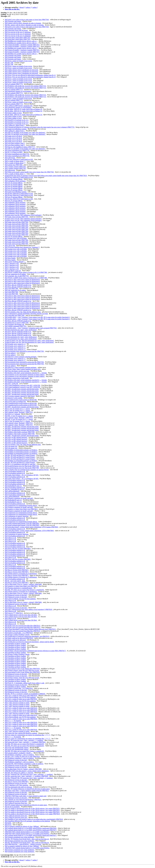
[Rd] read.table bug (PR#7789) (15, 315)
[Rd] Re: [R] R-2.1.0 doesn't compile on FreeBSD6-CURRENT (25, 694)
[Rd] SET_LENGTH (12, 384)
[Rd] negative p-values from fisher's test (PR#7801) (21, 509)
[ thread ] (22, 7)
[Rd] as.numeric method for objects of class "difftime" (22, 826)
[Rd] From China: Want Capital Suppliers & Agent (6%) (23, 369)
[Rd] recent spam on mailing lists (16, 401)
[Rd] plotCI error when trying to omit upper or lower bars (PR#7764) (27, 20)
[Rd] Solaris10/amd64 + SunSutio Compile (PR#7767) (22, 45)
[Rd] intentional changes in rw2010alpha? (18, 91)
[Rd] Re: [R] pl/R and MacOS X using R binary (20, 455)
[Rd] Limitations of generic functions (17, 516)
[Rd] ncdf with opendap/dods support (17, 748)
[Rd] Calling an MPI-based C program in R (19, 106)
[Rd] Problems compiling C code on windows (20, 755)
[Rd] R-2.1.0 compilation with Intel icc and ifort (20, 464)
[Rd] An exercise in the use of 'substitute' (18, 32)
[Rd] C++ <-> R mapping (13, 721)
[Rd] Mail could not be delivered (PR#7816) (19, 638)
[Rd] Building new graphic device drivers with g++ (21, 41)
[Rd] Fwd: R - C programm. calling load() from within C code (25, 683)
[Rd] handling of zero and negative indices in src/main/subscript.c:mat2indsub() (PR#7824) (34, 819)
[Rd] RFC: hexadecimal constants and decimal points (22, 389)
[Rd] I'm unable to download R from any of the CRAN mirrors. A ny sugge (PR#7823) (33, 814)
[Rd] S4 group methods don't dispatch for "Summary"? (22, 247)
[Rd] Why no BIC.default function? (16, 437)
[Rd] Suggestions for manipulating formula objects (21, 505)
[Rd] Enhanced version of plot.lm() (16, 595)
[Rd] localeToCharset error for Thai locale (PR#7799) (22, 466)
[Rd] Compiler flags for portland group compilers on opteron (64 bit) (27, 470)
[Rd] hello (8, 823)
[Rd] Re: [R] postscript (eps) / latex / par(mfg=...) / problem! (24, 740)
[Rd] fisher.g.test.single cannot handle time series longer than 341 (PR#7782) (29, 172)
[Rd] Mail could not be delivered (15, 640)
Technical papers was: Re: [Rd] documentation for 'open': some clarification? (29, 341)
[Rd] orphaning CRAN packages (15, 181)
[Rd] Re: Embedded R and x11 (15, 489)
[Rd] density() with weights (14, 398)
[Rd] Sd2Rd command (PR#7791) (16, 326)
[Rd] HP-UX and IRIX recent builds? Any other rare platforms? (25, 133)
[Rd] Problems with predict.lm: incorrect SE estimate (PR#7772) (26, 86)
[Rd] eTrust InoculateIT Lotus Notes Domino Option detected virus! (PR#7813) (30, 629)
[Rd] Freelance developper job (15, 324)
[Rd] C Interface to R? (12, 263)
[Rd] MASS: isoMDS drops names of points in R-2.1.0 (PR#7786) (26, 272)
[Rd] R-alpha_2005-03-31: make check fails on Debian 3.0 (24, 109)
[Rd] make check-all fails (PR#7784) (17, 217)
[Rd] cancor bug (10, 245)
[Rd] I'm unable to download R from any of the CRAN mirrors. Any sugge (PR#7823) (32, 808)
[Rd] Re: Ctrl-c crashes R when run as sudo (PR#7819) (22, 756)
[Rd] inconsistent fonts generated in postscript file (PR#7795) (25, 351)
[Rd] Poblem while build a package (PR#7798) (20, 432)
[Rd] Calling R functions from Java (16, 803)
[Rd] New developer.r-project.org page (17, 371)
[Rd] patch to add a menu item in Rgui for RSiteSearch (22, 280)
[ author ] (35, 7)
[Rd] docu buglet (10, 258)
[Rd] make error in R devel (14, 136)
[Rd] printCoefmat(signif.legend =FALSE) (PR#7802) (22, 523)
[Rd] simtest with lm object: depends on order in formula (23, 23)
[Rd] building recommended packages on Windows (21, 450)
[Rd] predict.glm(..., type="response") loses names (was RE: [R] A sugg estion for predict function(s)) (37, 317)
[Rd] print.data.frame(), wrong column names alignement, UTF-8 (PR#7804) (29, 531)
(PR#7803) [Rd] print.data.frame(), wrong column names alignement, (27, 771)
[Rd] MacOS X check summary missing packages (21, 357)
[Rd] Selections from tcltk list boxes (16, 30)
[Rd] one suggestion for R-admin (15, 274)
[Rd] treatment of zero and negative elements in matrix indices (25, 375)
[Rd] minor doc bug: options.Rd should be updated (21, 733)
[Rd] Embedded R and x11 (13, 486)
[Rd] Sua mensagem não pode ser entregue (19, 787)
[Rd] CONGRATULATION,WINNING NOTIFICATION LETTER (26, 314)
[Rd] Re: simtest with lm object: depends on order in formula (24, 25)
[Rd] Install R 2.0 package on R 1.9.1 (17, 120)
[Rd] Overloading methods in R (15, 471)
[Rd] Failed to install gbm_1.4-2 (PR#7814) (19, 633)
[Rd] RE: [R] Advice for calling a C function (19, 773)
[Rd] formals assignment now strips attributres (20, 837)
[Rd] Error (8, 825)
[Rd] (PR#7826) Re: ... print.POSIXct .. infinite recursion (23, 844)
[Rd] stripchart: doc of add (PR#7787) (17, 276)
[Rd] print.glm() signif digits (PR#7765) (18, 38)
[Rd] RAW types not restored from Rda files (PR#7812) (23, 626)
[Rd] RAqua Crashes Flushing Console (17, 635)
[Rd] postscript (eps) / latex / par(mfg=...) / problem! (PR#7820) (25, 742)
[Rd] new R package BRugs (14, 179)
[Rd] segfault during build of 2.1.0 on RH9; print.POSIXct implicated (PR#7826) (31, 828)
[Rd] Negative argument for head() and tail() (19, 498)
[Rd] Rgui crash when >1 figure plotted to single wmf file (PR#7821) (27, 791)
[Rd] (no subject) (10, 353)
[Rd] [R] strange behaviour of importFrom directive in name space (26, 805)
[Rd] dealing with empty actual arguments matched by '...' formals (26, 373)
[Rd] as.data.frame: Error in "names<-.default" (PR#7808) (23, 584)
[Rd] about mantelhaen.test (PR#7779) (17, 150)
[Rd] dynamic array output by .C (15, 344)
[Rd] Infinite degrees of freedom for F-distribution (21, 574)
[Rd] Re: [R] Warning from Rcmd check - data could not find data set (27, 839)
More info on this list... (12, 9)
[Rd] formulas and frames (13, 21)
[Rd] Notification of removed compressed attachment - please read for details (30, 642)
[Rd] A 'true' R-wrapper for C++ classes (18, 409)
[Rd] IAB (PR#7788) (12, 289)
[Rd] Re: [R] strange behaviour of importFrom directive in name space (27, 789)
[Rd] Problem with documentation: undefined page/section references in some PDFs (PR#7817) (35, 651)
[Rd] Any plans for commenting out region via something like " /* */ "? (28, 735)
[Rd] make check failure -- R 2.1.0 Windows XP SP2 (22, 475)
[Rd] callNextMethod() (12, 491)
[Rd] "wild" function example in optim (17, 703)
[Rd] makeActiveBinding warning (16, 129)
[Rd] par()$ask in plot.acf (13, 271)
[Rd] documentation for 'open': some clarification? (21, 330)
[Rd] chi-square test (11, 446)
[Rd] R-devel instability (13, 807)
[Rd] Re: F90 (9, 63)
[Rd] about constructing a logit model (17, 378)
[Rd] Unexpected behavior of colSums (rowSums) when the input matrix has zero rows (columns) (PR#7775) (40, 127)
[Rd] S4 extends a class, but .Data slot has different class (23, 312)
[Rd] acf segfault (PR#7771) (14, 84)
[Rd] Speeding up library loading (15, 644)
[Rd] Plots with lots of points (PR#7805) (18, 549)
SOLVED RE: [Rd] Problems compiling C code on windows (24, 764)
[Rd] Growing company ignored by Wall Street (20, 396)
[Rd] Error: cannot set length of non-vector (19, 61)
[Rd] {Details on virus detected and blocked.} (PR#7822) (23, 800)
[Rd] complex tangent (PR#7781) (16, 167)
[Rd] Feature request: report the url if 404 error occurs (22, 670)
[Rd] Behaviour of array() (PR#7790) (17, 323)
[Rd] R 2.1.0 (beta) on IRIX (14, 152)
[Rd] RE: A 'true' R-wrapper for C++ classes (19, 416)
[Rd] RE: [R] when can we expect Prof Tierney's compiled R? (25, 590)
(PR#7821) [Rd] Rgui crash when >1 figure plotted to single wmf (26, 796)
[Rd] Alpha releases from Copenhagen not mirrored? (22, 70)
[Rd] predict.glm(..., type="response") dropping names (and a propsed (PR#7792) (31, 328)
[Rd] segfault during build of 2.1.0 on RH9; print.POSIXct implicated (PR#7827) (31, 830)
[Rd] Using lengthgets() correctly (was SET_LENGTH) (23, 385)
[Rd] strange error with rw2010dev (16, 238)
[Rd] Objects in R (11, 538)
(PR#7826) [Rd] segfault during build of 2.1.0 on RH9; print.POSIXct (27, 832)
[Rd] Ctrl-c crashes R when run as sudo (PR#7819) (21, 696)
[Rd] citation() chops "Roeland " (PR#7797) (19, 412)
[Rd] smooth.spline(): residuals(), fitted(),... (19, 753)
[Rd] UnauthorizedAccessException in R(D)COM (21, 400)
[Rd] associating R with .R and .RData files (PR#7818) (22, 669)
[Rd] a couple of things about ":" (15, 161)
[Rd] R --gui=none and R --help (15, 581)
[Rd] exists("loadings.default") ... (15, 262)
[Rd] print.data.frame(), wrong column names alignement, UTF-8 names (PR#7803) (32, 527)
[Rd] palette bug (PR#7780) (14, 165)
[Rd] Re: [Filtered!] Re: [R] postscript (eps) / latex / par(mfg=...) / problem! (29, 774)
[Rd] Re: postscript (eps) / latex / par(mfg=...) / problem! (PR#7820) (27, 776)
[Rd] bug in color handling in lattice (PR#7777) (20, 147)
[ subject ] (28, 7)
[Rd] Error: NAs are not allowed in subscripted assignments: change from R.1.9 (30, 75)
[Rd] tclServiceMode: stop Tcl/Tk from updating (20, 599)
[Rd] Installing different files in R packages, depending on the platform (28, 821)
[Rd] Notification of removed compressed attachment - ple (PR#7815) (27, 636)
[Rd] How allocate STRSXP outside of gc (18, 285)
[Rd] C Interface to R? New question (17, 785)
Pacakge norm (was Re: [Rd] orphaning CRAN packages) (23, 215)
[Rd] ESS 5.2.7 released (13, 414)
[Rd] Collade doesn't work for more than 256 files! (21, 615)
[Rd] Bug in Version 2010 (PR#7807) (17, 570)
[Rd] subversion (10, 158)
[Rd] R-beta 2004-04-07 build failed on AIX (19, 159)
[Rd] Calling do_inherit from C (15, 125)
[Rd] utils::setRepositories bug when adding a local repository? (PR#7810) (29, 609)
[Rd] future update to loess (13, 113)
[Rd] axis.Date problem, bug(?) (15, 143)
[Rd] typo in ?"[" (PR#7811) (14, 613)
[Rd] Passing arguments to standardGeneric (19, 588)
